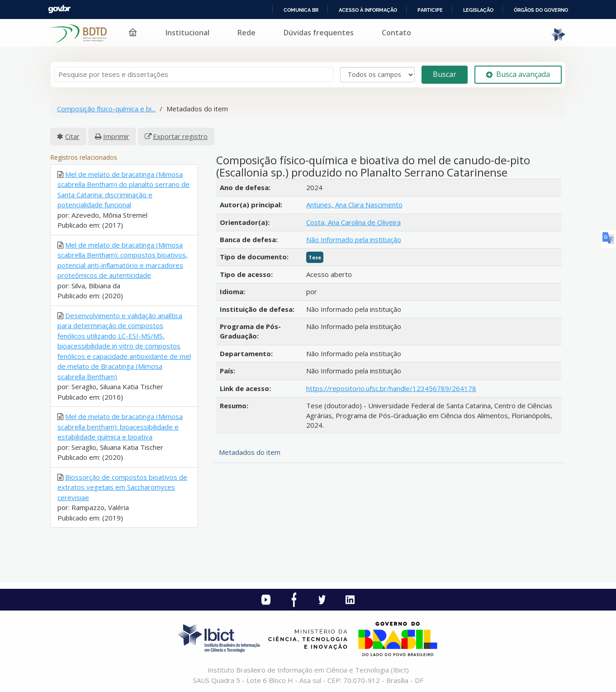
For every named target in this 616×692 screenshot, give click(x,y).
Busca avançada (518, 74)
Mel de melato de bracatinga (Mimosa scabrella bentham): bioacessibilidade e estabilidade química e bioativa (120, 427)
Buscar (445, 74)
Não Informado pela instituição (354, 239)
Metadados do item (250, 452)
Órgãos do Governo (541, 10)
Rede (246, 33)
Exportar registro (180, 136)
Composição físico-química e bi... (106, 109)
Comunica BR (301, 10)
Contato (396, 33)
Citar (72, 136)
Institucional (187, 33)
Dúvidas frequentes (319, 33)
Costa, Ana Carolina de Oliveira (353, 222)
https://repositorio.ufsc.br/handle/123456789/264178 (391, 388)
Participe (430, 10)
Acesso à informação (368, 10)
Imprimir (116, 136)
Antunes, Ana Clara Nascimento (354, 205)
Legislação (478, 10)
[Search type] (377, 75)
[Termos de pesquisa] (194, 74)
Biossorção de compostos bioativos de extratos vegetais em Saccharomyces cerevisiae (122, 487)
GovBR (59, 9)
